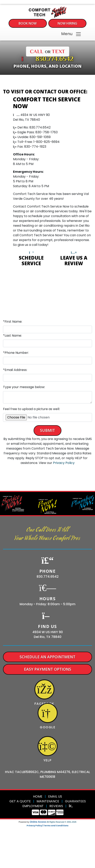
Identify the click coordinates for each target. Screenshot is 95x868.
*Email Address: (15, 370)
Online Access (38, 822)
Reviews (56, 806)
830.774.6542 (55, 59)
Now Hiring (67, 23)
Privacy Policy (64, 463)
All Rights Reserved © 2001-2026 (61, 822)
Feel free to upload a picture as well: (31, 409)
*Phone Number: (16, 353)
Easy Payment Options (48, 669)
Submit (47, 430)
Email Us (55, 796)
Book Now (28, 23)
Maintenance (48, 801)
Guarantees (75, 801)
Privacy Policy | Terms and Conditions (47, 826)
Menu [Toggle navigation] (71, 34)
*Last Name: (12, 336)
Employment (33, 806)
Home (38, 796)
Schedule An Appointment (47, 657)
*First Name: (13, 322)
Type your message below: (24, 387)
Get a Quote (20, 801)
